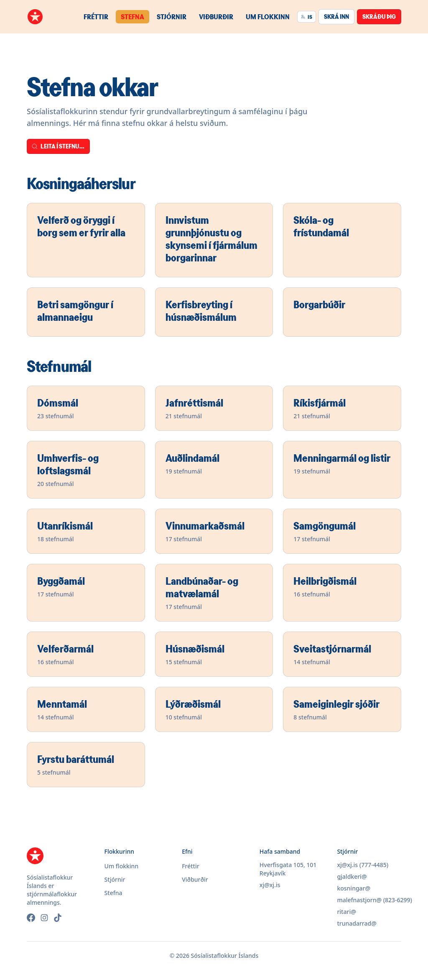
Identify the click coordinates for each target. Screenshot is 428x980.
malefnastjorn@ (359, 900)
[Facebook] (31, 918)
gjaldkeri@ (352, 876)
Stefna (132, 17)
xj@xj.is (270, 885)
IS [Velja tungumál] (306, 17)
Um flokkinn (268, 17)
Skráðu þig (379, 17)
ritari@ (346, 912)
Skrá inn (336, 17)
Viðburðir (216, 17)
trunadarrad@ (357, 923)
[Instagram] (44, 918)
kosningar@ (354, 888)
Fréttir (96, 17)
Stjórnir (172, 17)
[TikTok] (58, 918)
